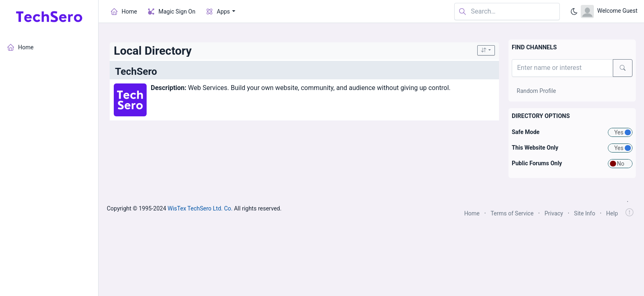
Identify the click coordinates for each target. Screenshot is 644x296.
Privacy (554, 213)
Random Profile (536, 91)
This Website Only (535, 148)
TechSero (136, 72)
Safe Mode (526, 132)
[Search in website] (507, 12)
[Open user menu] (609, 12)
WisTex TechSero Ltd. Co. (200, 208)
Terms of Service (512, 213)
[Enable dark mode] (574, 12)
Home (472, 213)
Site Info (585, 213)
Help (612, 213)
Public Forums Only (537, 163)
